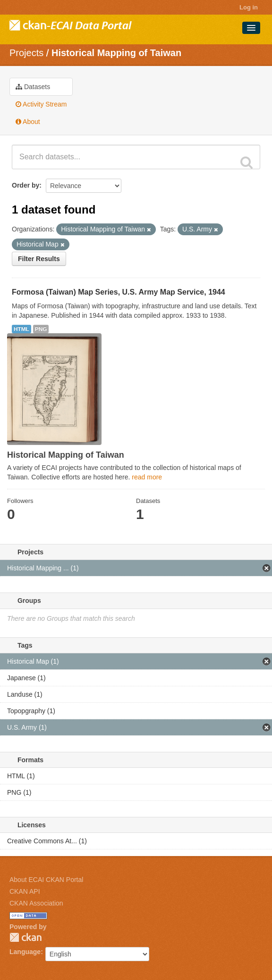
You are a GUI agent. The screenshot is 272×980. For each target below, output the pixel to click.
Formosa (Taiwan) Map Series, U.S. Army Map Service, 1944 (119, 292)
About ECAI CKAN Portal (46, 880)
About (28, 122)
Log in (249, 7)
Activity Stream (41, 104)
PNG (41, 329)
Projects (26, 53)
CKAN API (25, 891)
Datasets (33, 87)
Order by (25, 185)
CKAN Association (36, 903)
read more (147, 477)
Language (25, 952)
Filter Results (39, 259)
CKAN (25, 937)
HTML (21, 329)
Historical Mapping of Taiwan (116, 53)
